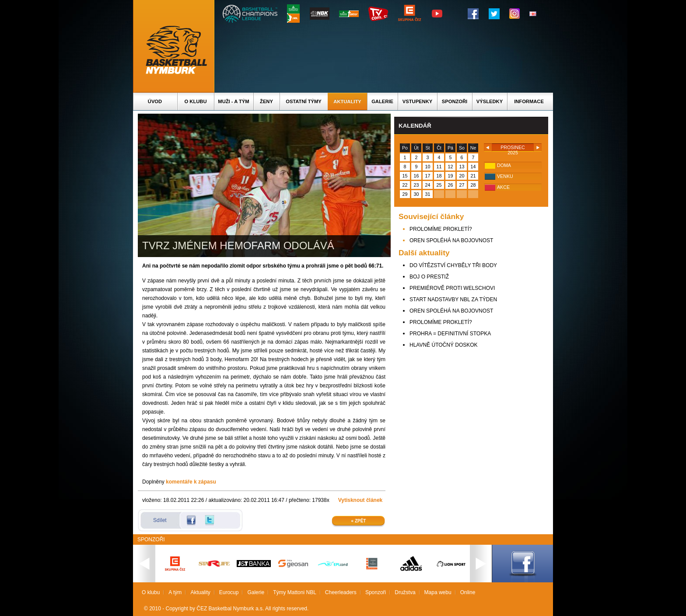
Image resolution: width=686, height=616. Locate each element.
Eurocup (229, 592)
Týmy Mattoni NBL (295, 592)
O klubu (196, 101)
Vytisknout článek (360, 500)
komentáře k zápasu (191, 482)
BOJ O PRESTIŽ (429, 277)
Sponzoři (455, 101)
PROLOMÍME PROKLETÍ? (441, 229)
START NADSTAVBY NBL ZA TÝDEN (453, 299)
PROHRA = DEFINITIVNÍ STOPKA (450, 334)
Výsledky (490, 101)
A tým (175, 592)
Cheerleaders (341, 592)
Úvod (155, 101)
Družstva (405, 592)
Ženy (266, 101)
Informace (529, 101)
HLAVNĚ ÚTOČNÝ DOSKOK (444, 345)
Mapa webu (438, 592)
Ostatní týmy (304, 101)
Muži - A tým (233, 101)
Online (468, 592)
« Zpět (359, 521)
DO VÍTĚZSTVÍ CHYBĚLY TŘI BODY (453, 265)
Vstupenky (417, 101)
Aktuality (347, 101)
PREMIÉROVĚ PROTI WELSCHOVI (452, 288)
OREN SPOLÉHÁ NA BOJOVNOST (451, 240)
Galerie (382, 101)
